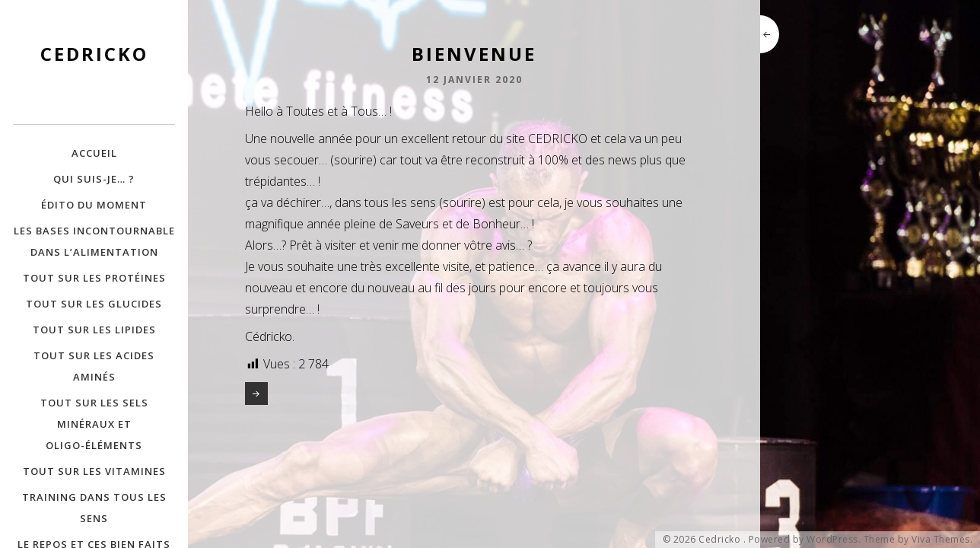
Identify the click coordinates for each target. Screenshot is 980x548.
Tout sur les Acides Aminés (94, 366)
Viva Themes (941, 540)
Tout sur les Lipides (94, 330)
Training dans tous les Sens (94, 508)
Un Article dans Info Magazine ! (256, 393)
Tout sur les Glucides (94, 304)
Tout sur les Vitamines (94, 471)
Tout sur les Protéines (94, 278)
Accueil (94, 153)
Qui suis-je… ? (94, 179)
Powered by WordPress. (805, 540)
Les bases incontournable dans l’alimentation (94, 241)
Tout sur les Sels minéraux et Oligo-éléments (94, 424)
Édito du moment (94, 205)
